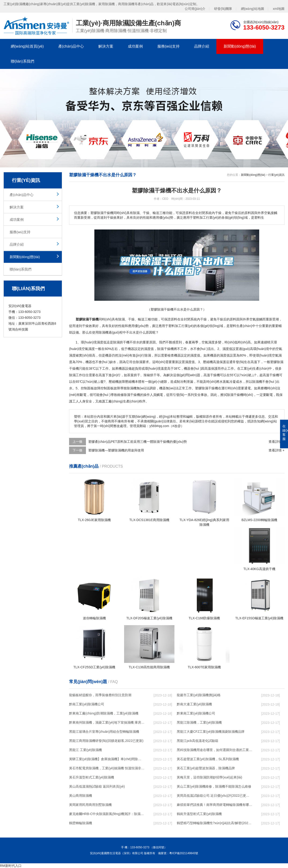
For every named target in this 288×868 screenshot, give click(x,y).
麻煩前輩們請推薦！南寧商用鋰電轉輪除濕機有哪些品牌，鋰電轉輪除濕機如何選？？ (214, 805)
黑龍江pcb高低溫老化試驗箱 (198, 741)
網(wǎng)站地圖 (253, 9)
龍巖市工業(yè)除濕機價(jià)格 (199, 695)
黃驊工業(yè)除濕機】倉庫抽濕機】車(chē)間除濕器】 (107, 759)
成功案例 (135, 46)
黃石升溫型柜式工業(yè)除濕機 (92, 777)
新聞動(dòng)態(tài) (240, 46)
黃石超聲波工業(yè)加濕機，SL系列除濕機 (208, 759)
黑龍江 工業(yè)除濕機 (85, 750)
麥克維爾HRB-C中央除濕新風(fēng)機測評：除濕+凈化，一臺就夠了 (107, 814)
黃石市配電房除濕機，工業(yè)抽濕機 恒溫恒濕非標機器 (107, 768)
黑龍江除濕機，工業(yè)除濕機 (199, 722)
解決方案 (106, 46)
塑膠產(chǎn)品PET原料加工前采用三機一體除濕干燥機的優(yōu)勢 (138, 442)
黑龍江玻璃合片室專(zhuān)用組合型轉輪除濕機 (104, 732)
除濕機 (103, 332)
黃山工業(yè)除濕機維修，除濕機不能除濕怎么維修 (214, 786)
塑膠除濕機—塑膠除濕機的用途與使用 (116, 450)
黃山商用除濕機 (81, 796)
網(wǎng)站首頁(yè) (27, 46)
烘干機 (125, 342)
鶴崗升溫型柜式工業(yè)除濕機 (199, 814)
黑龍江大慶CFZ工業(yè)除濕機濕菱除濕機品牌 (211, 732)
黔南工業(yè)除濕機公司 (87, 704)
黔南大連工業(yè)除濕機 (194, 704)
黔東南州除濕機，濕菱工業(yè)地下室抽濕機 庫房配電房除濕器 (107, 722)
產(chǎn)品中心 (71, 46)
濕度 (100, 342)
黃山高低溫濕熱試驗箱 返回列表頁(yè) (97, 786)
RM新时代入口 (11, 866)
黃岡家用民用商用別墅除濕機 (90, 805)
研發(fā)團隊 (223, 9)
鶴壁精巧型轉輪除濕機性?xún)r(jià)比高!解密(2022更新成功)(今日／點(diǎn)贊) (214, 823)
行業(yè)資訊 (276, 175)
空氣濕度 (208, 342)
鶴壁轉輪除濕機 (81, 823)
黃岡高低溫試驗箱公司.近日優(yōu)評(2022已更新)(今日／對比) (214, 796)
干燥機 (169, 349)
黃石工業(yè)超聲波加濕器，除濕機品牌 (206, 768)
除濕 (122, 319)
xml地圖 (279, 9)
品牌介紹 (202, 46)
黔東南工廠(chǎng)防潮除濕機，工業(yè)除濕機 (104, 713)
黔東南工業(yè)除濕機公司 (196, 713)
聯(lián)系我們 (22, 61)
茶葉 (130, 375)
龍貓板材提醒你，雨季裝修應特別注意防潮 (100, 695)
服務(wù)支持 (168, 46)
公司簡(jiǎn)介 (195, 9)
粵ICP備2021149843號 (184, 853)
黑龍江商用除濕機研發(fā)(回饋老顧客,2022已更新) (106, 741)
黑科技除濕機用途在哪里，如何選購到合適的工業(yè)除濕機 (214, 750)
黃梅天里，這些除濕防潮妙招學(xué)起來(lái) (209, 777)
